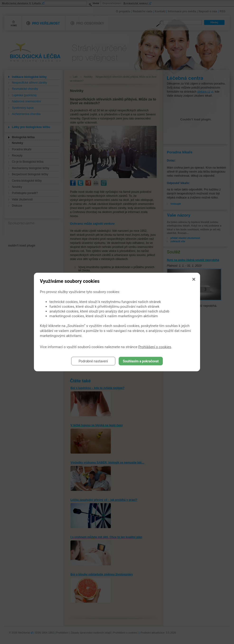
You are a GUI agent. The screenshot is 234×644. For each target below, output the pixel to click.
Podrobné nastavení (93, 361)
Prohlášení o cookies (155, 347)
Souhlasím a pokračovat (141, 361)
